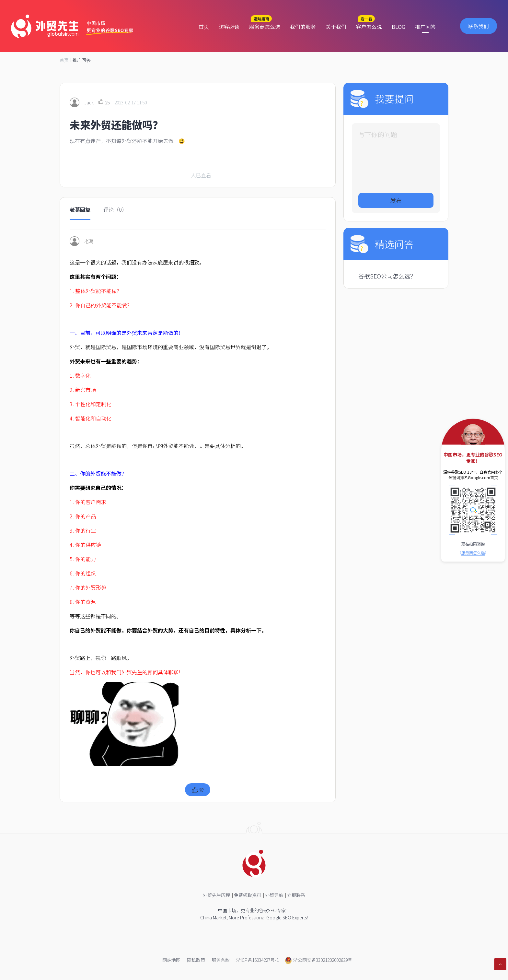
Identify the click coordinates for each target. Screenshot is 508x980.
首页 (204, 27)
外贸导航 (274, 895)
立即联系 (296, 895)
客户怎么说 (369, 27)
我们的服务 (303, 27)
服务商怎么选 (265, 27)
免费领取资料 (248, 895)
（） (473, 552)
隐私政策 (196, 960)
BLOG (398, 27)
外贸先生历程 (216, 895)
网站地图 (171, 960)
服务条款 (221, 960)
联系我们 (479, 26)
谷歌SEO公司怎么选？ (387, 276)
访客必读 (229, 27)
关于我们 (336, 27)
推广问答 (425, 27)
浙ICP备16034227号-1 (257, 960)
